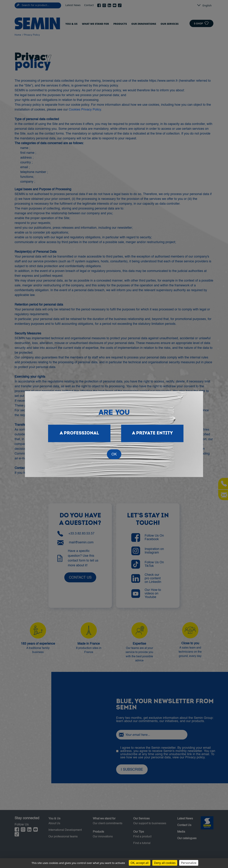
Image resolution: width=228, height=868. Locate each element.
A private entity (152, 433)
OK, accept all (140, 863)
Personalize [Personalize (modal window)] (189, 863)
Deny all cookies (165, 863)
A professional (79, 433)
